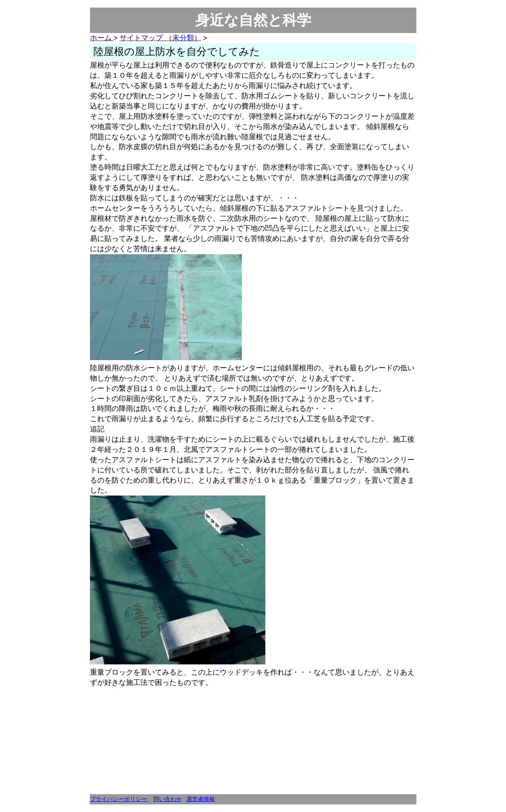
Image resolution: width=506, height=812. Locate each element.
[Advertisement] (253, 741)
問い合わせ (168, 799)
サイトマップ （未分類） (160, 38)
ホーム (102, 38)
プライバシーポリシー (119, 799)
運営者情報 (201, 799)
